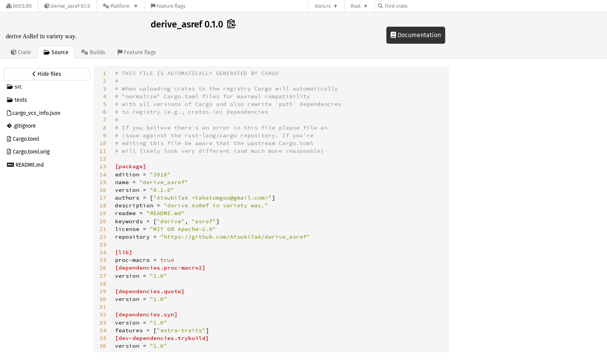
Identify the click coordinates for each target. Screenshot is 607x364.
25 (103, 260)
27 (103, 276)
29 (103, 291)
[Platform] (121, 6)
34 (103, 330)
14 (103, 174)
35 (103, 338)
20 (103, 221)
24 (103, 252)
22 (103, 237)
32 (103, 314)
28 (103, 284)
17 (103, 198)
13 (103, 166)
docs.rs (323, 6)
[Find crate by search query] (417, 6)
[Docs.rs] (19, 6)
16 (103, 190)
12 (103, 159)
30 (103, 299)
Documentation (416, 35)
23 (103, 244)
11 (103, 151)
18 (103, 205)
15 (103, 182)
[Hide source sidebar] (47, 74)
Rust (356, 6)
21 (103, 229)
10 (103, 143)
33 (103, 323)
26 (103, 268)
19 (103, 213)
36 (103, 346)
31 (103, 307)
